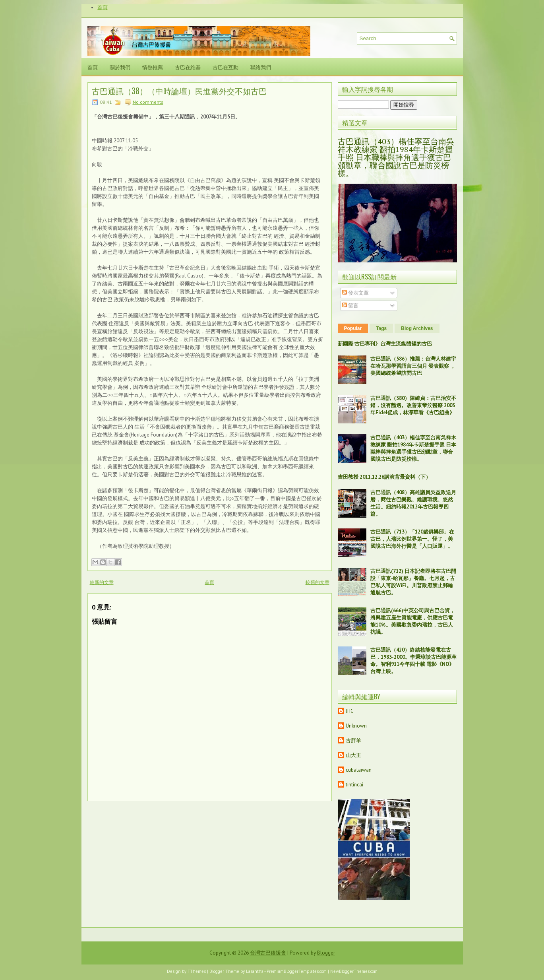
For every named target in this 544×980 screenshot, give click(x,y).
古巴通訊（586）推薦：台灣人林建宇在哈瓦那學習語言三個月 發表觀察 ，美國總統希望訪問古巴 (413, 366)
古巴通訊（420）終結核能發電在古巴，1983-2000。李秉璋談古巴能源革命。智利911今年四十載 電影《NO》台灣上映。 (413, 661)
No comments (148, 102)
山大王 (353, 755)
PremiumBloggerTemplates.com (297, 971)
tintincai (354, 785)
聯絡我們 (261, 67)
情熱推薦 (153, 67)
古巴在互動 (226, 67)
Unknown (356, 726)
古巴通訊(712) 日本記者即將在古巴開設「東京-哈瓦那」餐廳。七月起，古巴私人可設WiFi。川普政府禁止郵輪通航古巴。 (413, 582)
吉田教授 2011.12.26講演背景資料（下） (384, 477)
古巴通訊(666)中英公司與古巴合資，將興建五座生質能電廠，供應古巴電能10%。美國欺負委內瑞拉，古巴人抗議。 (413, 621)
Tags (381, 328)
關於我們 (120, 67)
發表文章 (355, 293)
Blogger (326, 953)
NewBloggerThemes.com (354, 971)
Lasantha (255, 971)
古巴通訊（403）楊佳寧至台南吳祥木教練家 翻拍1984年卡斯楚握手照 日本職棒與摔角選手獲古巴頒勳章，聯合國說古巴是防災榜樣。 (396, 157)
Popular (353, 328)
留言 (350, 306)
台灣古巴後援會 (268, 953)
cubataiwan (359, 770)
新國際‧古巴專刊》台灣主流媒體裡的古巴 (385, 344)
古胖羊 (353, 740)
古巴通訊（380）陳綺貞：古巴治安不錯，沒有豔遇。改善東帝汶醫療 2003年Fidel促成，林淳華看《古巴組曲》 (413, 405)
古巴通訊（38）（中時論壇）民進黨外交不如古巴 (179, 91)
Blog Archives (417, 328)
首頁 (103, 7)
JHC (350, 711)
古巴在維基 (188, 67)
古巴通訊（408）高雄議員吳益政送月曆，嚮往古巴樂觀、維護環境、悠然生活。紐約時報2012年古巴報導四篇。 (413, 503)
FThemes (197, 971)
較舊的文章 (317, 582)
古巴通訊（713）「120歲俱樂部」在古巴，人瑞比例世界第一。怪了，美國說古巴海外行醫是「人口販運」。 (412, 539)
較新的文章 (102, 582)
